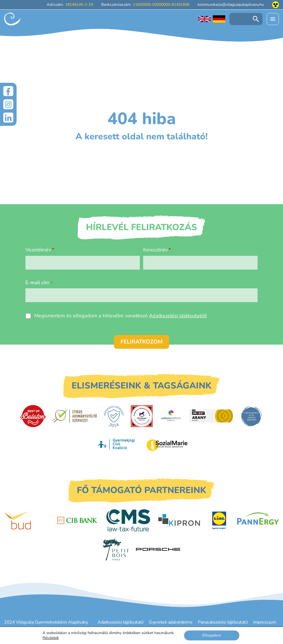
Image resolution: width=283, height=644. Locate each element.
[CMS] (128, 520)
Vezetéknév (38, 250)
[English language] (204, 19)
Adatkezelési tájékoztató (120, 622)
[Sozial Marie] (167, 445)
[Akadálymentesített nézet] (276, 5)
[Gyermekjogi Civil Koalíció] (117, 445)
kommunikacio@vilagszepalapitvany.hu (231, 5)
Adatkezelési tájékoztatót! (178, 316)
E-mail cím (39, 283)
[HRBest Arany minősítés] (211, 416)
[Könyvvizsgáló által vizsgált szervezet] (251, 416)
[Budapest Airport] (26, 520)
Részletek (51, 638)
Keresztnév (155, 250)
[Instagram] (8, 104)
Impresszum (265, 622)
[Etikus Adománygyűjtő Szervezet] (75, 416)
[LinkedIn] (8, 118)
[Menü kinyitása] (273, 19)
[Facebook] (8, 91)
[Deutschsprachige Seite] (219, 19)
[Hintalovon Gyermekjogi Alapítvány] (142, 416)
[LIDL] (219, 520)
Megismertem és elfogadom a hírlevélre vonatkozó (120, 316)
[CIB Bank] (77, 520)
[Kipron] (179, 520)
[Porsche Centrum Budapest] (158, 549)
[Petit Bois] (116, 549)
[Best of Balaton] (33, 416)
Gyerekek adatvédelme (171, 622)
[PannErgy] (258, 520)
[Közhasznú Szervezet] (114, 416)
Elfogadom (212, 635)
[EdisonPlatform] (171, 416)
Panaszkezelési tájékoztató (223, 622)
